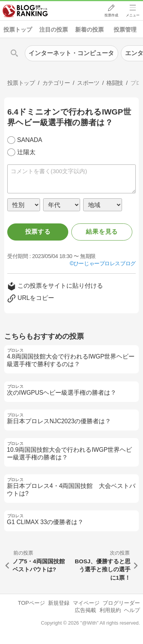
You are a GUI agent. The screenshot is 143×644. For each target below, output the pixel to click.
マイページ (86, 603)
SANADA (30, 140)
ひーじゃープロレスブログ (105, 263)
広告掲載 (85, 610)
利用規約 (110, 610)
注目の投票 (54, 29)
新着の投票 (89, 29)
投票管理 (125, 29)
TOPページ (31, 603)
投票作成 (111, 16)
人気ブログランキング (26, 11)
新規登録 (59, 603)
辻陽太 (26, 152)
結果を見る (102, 232)
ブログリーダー (121, 603)
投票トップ (18, 29)
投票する (38, 232)
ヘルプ (132, 610)
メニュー (133, 16)
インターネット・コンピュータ (71, 53)
